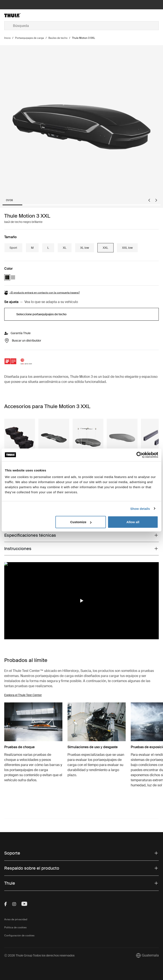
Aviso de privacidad (16, 919)
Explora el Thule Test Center (23, 695)
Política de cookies (15, 927)
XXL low (127, 248)
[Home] (30, 15)
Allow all (133, 522)
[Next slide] (156, 200)
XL (65, 248)
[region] (81, 601)
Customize (81, 522)
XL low (85, 248)
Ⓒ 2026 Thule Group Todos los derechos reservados (39, 955)
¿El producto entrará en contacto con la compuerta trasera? (45, 293)
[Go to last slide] (149, 200)
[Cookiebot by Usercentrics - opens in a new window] (140, 455)
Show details (140, 508)
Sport (13, 248)
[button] (81, 601)
